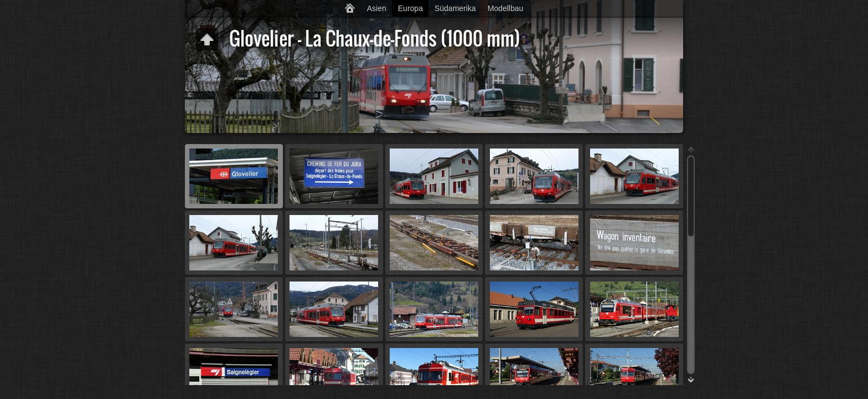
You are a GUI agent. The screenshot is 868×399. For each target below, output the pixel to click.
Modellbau (506, 8)
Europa (410, 8)
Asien (377, 8)
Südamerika (455, 8)
